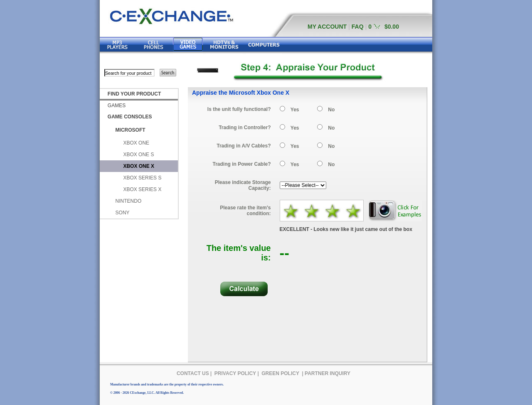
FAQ (358, 27)
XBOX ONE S (138, 155)
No (331, 110)
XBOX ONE (136, 143)
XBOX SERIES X (142, 189)
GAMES (117, 106)
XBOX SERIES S (142, 178)
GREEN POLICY (280, 373)
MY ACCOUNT (327, 27)
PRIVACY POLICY (235, 373)
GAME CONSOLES (130, 117)
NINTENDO (129, 201)
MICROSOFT (131, 130)
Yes (295, 110)
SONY (123, 213)
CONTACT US (193, 373)
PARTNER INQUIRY (328, 373)
